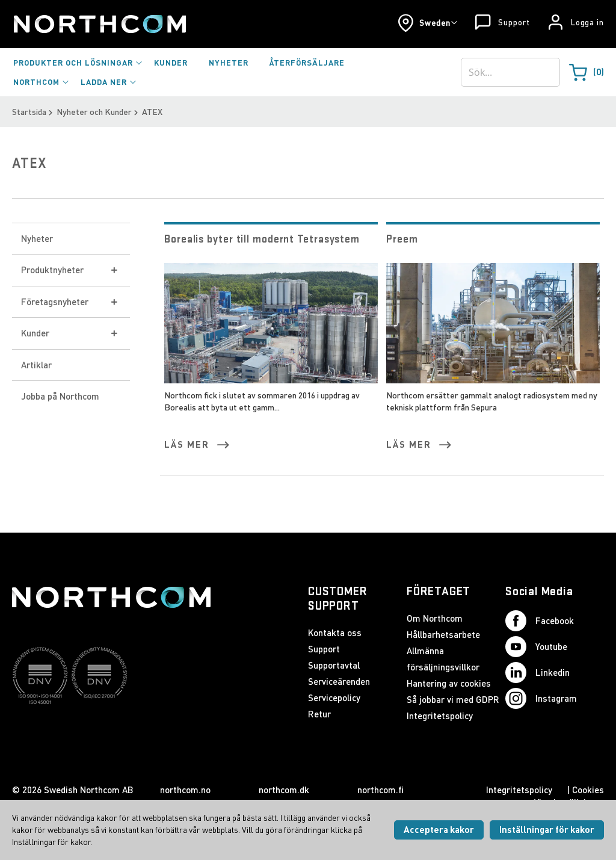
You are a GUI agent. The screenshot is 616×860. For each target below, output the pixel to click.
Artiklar (36, 365)
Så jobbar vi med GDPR (453, 699)
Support (514, 22)
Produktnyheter (52, 270)
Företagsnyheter (55, 302)
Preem (402, 239)
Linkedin (537, 673)
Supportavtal (334, 665)
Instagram (541, 698)
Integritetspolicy (440, 716)
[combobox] (510, 72)
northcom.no (185, 790)
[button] (427, 23)
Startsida (29, 112)
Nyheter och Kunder (94, 112)
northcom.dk (284, 790)
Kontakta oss (335, 633)
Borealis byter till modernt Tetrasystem (262, 239)
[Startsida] (99, 24)
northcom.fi (380, 790)
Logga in (587, 22)
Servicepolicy (334, 698)
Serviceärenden (339, 681)
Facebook (540, 621)
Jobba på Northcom (60, 396)
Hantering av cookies (449, 683)
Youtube (536, 647)
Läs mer (187, 444)
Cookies (588, 790)
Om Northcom (435, 618)
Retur (319, 714)
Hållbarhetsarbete (443, 634)
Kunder (35, 333)
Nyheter (37, 238)
